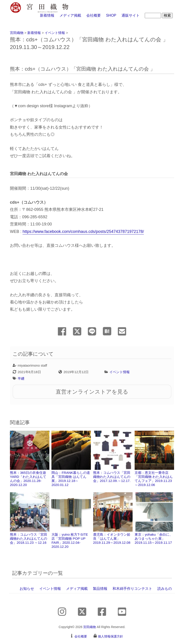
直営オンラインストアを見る (92, 392)
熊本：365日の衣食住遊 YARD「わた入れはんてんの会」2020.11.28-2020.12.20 (30, 459)
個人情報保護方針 (110, 636)
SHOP (111, 15)
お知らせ (27, 589)
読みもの (165, 589)
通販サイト (131, 15)
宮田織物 (90, 627)
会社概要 (94, 15)
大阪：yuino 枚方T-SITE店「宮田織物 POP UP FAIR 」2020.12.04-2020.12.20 (71, 520)
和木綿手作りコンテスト (132, 589)
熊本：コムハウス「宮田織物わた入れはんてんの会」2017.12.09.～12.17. (113, 457)
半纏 (21, 378)
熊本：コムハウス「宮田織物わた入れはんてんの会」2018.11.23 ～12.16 (30, 518)
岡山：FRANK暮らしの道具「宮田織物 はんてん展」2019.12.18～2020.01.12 (71, 459)
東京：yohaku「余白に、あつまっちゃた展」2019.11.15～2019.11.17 (154, 518)
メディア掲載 (70, 15)
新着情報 (47, 15)
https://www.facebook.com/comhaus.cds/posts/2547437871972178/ (83, 232)
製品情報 (100, 589)
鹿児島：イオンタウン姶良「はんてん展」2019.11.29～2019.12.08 (113, 518)
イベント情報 (120, 372)
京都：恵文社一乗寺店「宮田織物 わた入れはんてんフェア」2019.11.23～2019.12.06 (154, 459)
